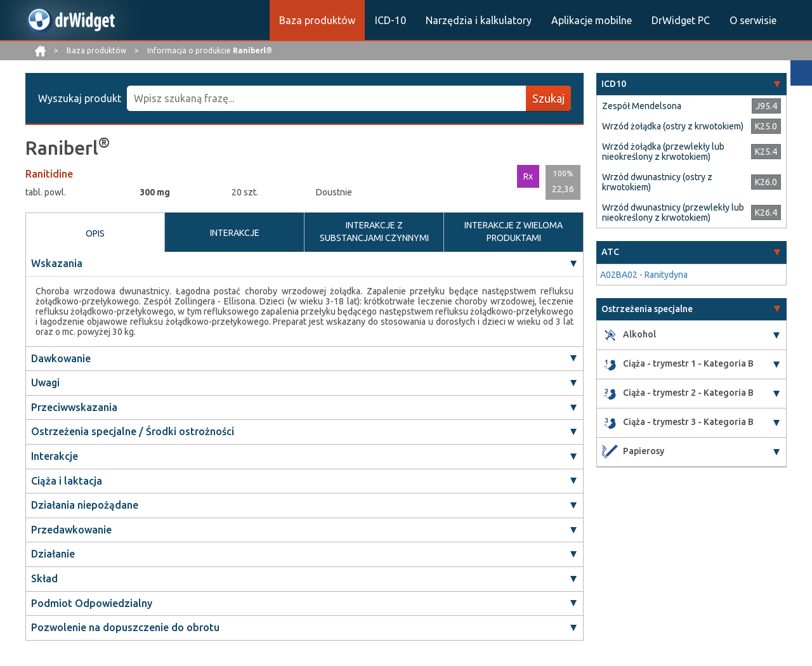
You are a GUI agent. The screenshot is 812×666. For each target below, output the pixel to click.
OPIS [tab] (95, 233)
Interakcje (55, 456)
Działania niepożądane (85, 505)
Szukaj (548, 98)
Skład (44, 578)
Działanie (53, 554)
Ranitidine (49, 174)
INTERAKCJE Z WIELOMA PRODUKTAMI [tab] (514, 232)
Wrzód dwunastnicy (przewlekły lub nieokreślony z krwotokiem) (673, 212)
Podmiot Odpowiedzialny (92, 603)
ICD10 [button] (614, 84)
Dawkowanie (61, 358)
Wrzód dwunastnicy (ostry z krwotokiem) (657, 182)
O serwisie (753, 20)
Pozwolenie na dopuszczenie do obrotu (125, 627)
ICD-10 (390, 20)
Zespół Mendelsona (642, 106)
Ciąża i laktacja (67, 481)
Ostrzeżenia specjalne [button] (647, 309)
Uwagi (45, 382)
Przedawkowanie (71, 530)
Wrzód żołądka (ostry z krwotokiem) (673, 126)
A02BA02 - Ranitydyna (644, 275)
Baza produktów (317, 20)
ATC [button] (610, 252)
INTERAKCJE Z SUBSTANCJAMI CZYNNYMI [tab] (374, 232)
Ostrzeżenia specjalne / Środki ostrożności (133, 431)
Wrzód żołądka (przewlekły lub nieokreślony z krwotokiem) (663, 152)
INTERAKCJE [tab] (235, 233)
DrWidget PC (681, 20)
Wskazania (57, 263)
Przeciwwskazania (74, 407)
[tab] (691, 84)
